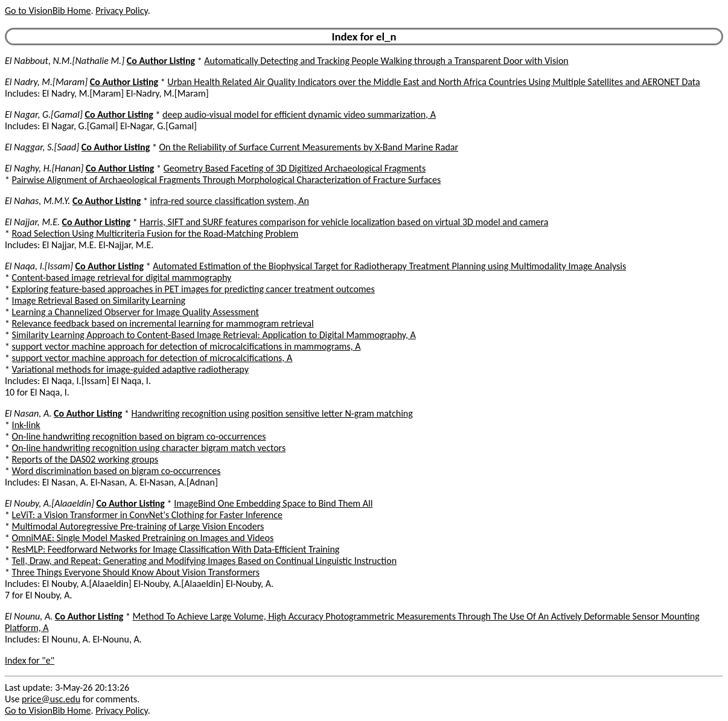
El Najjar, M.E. (32, 222)
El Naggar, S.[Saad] (42, 147)
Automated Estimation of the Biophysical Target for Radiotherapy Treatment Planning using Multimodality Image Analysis (389, 266)
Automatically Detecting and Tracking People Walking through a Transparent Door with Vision (386, 61)
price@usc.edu (51, 699)
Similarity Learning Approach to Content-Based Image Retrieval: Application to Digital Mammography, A (214, 335)
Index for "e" (30, 660)
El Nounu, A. (29, 616)
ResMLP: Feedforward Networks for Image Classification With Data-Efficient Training (176, 549)
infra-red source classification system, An (230, 201)
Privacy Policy (121, 11)
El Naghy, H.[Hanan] (44, 168)
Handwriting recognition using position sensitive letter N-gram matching (272, 413)
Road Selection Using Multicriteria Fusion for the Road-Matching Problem (155, 233)
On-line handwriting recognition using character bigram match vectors (149, 448)
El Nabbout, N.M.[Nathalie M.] (65, 61)
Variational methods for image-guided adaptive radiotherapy (130, 369)
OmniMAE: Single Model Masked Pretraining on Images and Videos (143, 538)
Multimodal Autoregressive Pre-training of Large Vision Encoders (138, 526)
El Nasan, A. (28, 413)
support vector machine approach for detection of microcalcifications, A (152, 358)
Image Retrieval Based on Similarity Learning (99, 300)
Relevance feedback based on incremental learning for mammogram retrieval (163, 323)
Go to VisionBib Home (48, 11)
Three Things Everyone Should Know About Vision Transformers (136, 572)
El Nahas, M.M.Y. (37, 201)
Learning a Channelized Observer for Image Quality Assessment (136, 312)
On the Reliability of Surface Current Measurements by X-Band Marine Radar (309, 147)
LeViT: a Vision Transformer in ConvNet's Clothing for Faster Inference (147, 515)
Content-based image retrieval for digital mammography (122, 277)
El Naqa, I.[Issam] (39, 266)
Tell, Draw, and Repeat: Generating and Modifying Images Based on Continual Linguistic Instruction (204, 561)
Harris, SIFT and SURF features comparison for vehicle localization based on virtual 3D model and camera (344, 222)
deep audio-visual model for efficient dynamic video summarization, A (299, 114)
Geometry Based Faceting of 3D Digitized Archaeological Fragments (295, 168)
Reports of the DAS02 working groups (85, 459)
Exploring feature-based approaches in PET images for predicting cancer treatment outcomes (193, 289)
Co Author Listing (161, 61)
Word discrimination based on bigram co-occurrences (117, 471)
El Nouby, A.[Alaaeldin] (49, 503)
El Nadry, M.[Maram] (46, 82)
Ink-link (26, 425)
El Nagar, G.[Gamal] (44, 114)
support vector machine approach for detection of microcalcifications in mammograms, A (187, 346)
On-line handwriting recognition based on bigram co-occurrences (139, 436)
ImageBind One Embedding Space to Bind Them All (273, 503)
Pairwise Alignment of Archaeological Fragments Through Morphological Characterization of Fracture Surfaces (227, 180)
